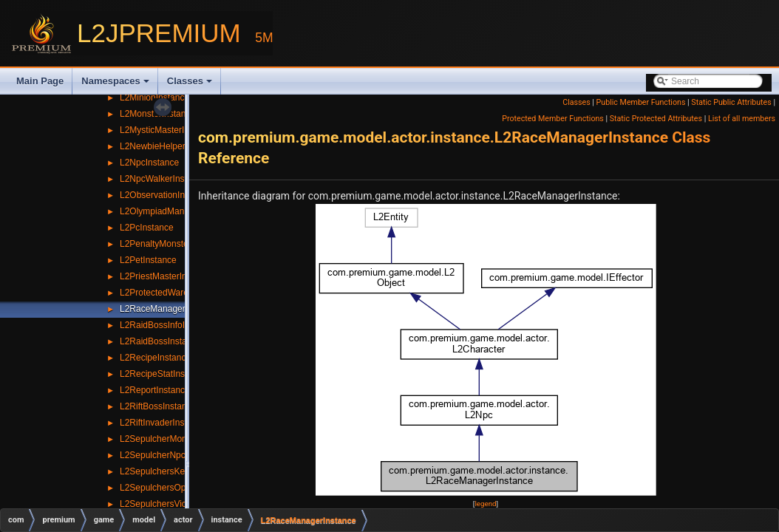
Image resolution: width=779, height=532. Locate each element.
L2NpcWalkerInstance (163, 179)
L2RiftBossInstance (158, 406)
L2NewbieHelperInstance (169, 146)
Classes (190, 81)
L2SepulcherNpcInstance (169, 455)
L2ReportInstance (155, 390)
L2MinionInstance (154, 98)
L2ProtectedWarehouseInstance (183, 293)
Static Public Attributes (731, 102)
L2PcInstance (147, 228)
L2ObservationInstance (165, 195)
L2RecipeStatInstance (163, 374)
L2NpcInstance (149, 163)
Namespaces (115, 81)
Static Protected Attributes (656, 119)
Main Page (40, 81)
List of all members (742, 119)
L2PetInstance (148, 260)
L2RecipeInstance (155, 358)
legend (485, 504)
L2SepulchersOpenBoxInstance (182, 488)
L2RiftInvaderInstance (163, 423)
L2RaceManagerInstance (169, 309)
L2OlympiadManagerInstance (178, 211)
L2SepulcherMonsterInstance (177, 439)
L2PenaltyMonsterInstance (172, 244)
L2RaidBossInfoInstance (168, 325)
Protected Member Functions (553, 119)
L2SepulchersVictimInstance (176, 504)
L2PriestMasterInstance (166, 276)
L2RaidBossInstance (160, 341)
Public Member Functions (641, 102)
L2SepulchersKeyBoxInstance (179, 471)
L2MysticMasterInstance (167, 130)
